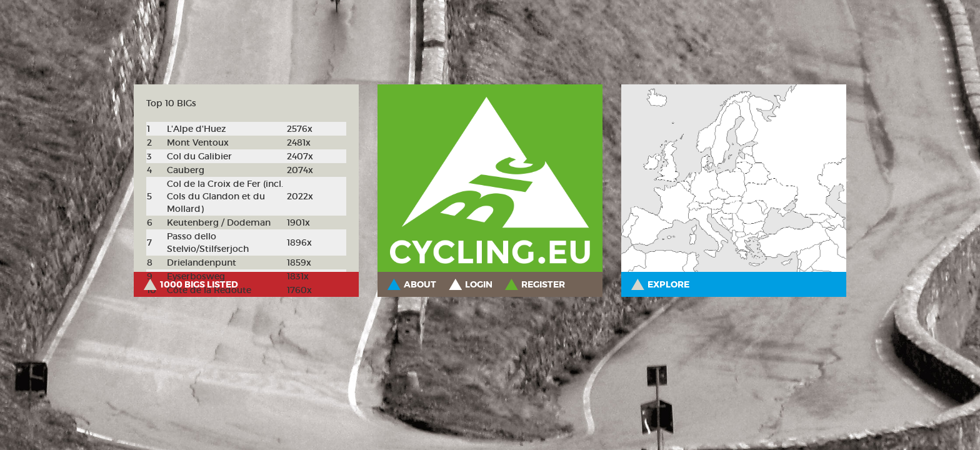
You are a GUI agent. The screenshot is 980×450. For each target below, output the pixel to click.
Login (479, 284)
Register (543, 284)
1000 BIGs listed (199, 284)
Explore (668, 284)
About (420, 284)
